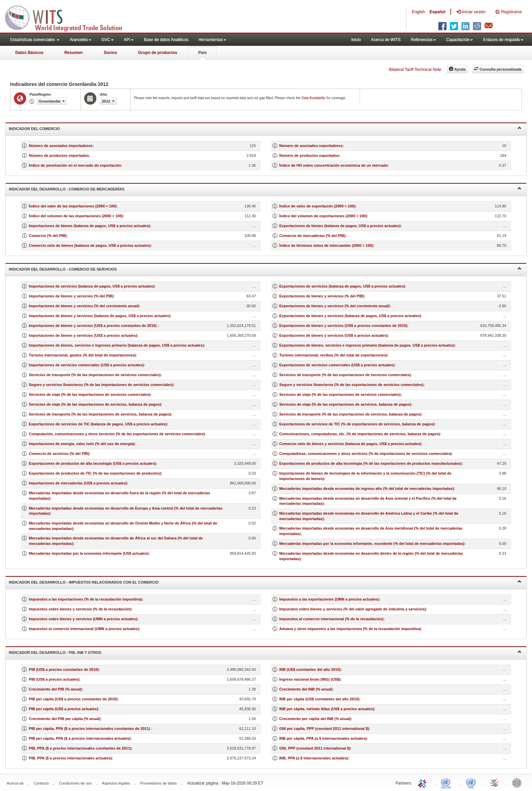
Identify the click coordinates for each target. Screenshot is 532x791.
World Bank (518, 783)
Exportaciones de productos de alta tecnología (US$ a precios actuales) (92, 463)
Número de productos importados (59, 155)
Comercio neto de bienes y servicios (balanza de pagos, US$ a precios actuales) (350, 444)
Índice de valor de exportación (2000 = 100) (317, 206)
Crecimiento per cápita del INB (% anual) (315, 719)
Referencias (423, 40)
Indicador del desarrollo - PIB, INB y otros (265, 652)
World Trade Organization (495, 783)
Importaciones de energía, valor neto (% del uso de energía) (82, 444)
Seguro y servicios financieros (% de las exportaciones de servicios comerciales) (351, 385)
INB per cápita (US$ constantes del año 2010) (319, 699)
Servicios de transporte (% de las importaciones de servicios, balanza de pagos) (100, 414)
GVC (108, 40)
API (129, 40)
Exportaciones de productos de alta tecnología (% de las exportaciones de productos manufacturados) (370, 463)
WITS (68, 17)
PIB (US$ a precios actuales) (54, 679)
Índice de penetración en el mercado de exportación (75, 165)
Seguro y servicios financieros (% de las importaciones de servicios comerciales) (101, 385)
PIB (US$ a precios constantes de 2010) (64, 669)
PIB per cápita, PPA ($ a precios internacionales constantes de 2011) (90, 729)
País (202, 53)
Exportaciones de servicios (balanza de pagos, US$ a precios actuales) (342, 286)
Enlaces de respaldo (503, 40)
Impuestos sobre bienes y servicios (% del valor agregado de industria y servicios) (353, 609)
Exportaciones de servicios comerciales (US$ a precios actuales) (337, 365)
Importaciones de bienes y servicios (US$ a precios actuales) (83, 335)
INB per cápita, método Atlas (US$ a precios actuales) (327, 709)
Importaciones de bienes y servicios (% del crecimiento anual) (84, 306)
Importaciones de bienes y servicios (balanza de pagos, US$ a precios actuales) (100, 316)
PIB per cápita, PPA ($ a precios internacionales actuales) (80, 738)
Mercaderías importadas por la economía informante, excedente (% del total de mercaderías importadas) (372, 544)
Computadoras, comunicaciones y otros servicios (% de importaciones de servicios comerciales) (365, 454)
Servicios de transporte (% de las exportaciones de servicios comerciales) (345, 375)
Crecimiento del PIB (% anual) (55, 689)
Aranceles (80, 40)
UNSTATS (471, 783)
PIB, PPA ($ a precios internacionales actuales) (70, 758)
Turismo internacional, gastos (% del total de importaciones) (82, 355)
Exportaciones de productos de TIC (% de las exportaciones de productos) (95, 473)
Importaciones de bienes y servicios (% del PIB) (71, 296)
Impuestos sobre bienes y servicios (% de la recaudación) (80, 609)
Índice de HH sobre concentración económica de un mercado (334, 165)
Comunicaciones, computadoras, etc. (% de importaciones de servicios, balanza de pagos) (360, 434)
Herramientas (212, 40)
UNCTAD (447, 783)
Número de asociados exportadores (311, 146)
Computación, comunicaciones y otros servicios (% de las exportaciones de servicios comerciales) (117, 434)
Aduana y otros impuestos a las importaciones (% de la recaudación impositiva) (350, 629)
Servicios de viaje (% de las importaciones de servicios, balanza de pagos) (95, 404)
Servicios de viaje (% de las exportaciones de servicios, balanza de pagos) (345, 404)
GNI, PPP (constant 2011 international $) (315, 748)
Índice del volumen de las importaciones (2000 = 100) (76, 216)
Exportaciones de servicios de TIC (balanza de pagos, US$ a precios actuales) (98, 424)
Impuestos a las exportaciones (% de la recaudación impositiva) (85, 599)
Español (438, 12)
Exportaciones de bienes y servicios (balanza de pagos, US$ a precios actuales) (350, 316)
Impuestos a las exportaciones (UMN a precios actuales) (329, 599)
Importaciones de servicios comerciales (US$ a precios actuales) (86, 365)
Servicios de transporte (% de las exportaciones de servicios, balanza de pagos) (350, 414)
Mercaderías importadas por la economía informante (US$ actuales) (89, 553)
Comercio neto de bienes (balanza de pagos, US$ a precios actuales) (90, 245)
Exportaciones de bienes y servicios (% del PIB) (322, 296)
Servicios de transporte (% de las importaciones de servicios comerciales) (95, 375)
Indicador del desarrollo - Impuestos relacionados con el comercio (265, 582)
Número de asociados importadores (61, 146)
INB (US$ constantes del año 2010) (310, 669)
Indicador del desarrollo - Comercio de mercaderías (265, 189)
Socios (110, 53)
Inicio (356, 40)
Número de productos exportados (309, 155)
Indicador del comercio (265, 128)
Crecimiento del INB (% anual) (306, 689)
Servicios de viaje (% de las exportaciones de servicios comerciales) (340, 394)
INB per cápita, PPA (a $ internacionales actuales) (323, 738)
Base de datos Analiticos (166, 40)
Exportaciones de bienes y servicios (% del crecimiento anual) (334, 306)
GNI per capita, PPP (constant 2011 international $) (324, 729)
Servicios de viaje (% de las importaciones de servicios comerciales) (90, 394)
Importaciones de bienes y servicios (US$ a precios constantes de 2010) (93, 326)
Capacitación (460, 40)
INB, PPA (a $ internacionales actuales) (314, 758)
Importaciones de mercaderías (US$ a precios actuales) (78, 483)
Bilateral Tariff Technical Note (415, 70)
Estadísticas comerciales (35, 40)
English (419, 12)
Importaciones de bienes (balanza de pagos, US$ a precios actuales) (89, 226)
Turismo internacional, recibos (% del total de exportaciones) (333, 355)
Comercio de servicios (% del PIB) (59, 454)
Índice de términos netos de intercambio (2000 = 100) (326, 245)
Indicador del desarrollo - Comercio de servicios (265, 269)
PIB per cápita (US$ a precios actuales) (63, 709)
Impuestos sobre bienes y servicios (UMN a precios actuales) (83, 619)
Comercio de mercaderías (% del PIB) (312, 236)
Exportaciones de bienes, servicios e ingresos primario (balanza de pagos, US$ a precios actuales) (367, 345)
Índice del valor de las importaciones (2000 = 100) (73, 206)
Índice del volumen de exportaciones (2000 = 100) (323, 216)
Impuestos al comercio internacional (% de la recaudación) (331, 619)
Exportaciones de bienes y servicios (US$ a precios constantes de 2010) (343, 326)
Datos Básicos (29, 53)
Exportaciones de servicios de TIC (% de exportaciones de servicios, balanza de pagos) (357, 424)
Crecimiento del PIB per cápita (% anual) (65, 719)
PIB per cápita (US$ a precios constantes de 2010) (73, 699)
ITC (423, 783)
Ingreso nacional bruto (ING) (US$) (310, 679)
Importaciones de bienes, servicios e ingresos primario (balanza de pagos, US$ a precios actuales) (116, 345)
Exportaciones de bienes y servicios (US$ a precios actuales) (334, 335)
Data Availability (314, 98)
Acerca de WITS (386, 40)
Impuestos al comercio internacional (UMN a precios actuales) (84, 629)
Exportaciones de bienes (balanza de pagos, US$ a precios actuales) (340, 226)
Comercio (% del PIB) (48, 236)
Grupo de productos (158, 53)
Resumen (74, 53)
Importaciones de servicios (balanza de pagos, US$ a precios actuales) (92, 286)
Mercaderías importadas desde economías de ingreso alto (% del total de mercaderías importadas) (367, 489)
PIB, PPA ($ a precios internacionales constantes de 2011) (80, 748)
